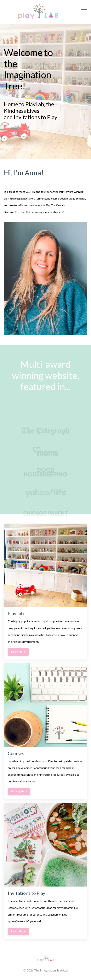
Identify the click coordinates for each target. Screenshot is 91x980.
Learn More (18, 652)
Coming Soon (19, 791)
